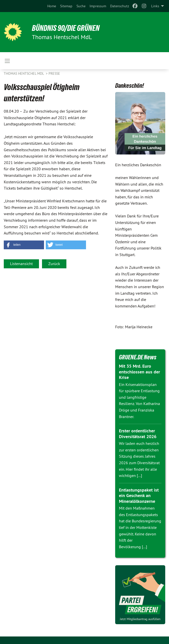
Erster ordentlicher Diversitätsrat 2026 (138, 434)
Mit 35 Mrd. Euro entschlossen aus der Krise (139, 372)
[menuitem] (52, 6)
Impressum (98, 6)
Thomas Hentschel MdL (24, 73)
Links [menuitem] (155, 6)
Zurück (54, 264)
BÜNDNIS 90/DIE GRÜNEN (66, 28)
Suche (81, 6)
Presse (54, 73)
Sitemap (66, 6)
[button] (24, 245)
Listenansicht (21, 264)
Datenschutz (120, 6)
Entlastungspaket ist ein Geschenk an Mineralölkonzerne (139, 496)
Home (52, 6)
